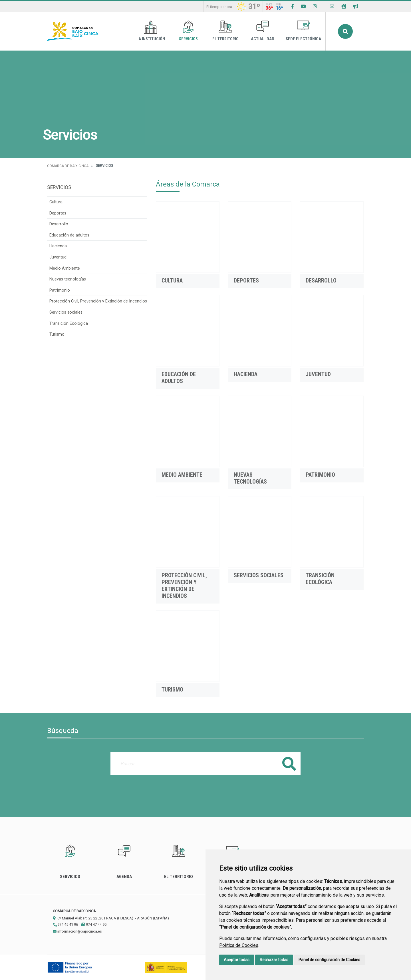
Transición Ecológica (69, 323)
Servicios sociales (66, 312)
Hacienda (58, 246)
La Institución (151, 31)
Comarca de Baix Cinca (68, 166)
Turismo (57, 334)
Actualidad (263, 31)
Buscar (345, 31)
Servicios (188, 31)
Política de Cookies (239, 945)
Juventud (58, 257)
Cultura (56, 202)
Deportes (58, 213)
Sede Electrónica (303, 31)
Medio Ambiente (65, 268)
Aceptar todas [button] (237, 960)
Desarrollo (59, 224)
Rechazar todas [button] (274, 960)
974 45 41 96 (65, 924)
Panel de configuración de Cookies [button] (329, 960)
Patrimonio (60, 290)
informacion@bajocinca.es (77, 931)
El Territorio (225, 31)
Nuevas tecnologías (68, 279)
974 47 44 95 (94, 924)
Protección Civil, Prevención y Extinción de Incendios (98, 301)
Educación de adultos (69, 235)
